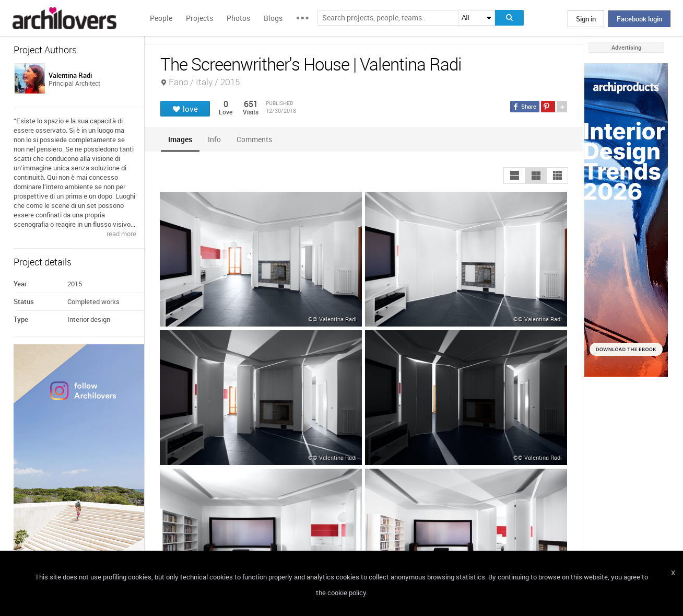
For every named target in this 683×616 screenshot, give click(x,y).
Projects (199, 18)
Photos (238, 18)
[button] (514, 176)
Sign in (586, 19)
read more (121, 234)
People (161, 18)
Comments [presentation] (257, 139)
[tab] (180, 139)
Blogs (273, 18)
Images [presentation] (180, 139)
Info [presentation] (214, 139)
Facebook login (639, 19)
